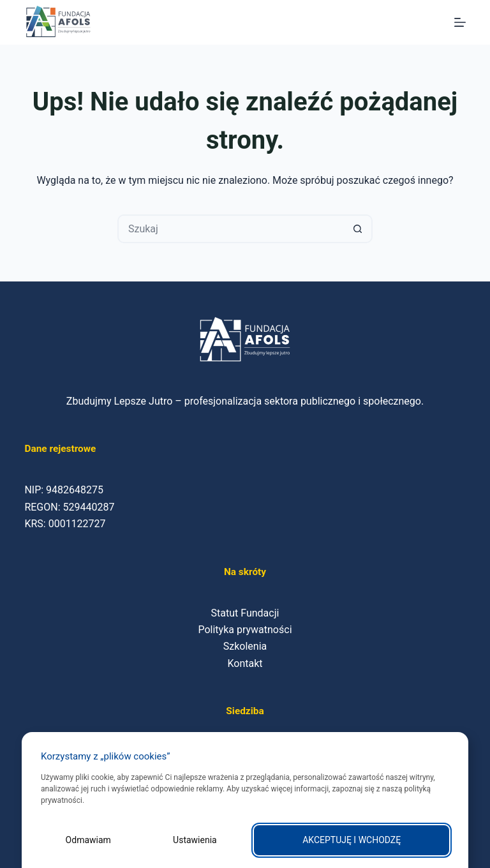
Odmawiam (88, 840)
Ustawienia (195, 840)
